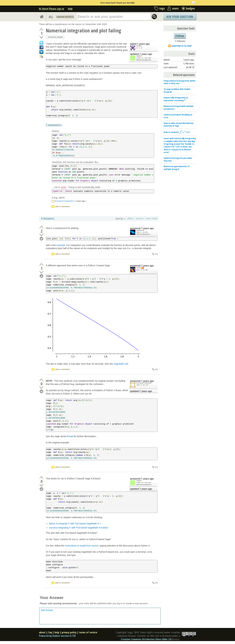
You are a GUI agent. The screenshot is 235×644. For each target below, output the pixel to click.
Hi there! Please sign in (51, 9)
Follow (180, 36)
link (156, 254)
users (175, 8)
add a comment (63, 206)
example (61, 245)
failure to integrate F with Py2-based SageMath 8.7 (75, 524)
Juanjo (139, 268)
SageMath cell (121, 364)
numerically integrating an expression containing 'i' (176, 99)
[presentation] (184, 132)
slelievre (139, 56)
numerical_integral (55, 37)
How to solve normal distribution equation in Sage (179, 124)
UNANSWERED (65, 17)
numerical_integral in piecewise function (178, 159)
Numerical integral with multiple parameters (179, 107)
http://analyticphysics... (144, 234)
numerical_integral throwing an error (178, 116)
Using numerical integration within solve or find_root (180, 82)
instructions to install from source (82, 546)
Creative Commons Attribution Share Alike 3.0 (146, 639)
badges (190, 8)
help (70, 9)
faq (50, 632)
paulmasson (140, 230)
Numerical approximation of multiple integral (177, 168)
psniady (139, 46)
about (42, 632)
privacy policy (69, 632)
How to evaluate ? (177, 132)
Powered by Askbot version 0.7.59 (57, 636)
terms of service (88, 632)
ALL (51, 17)
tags (162, 8)
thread (70, 436)
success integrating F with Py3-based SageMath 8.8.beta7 (79, 528)
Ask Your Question (180, 17)
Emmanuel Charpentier (64, 201)
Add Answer (47, 610)
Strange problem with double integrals (177, 90)
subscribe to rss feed (181, 46)
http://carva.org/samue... (144, 60)
